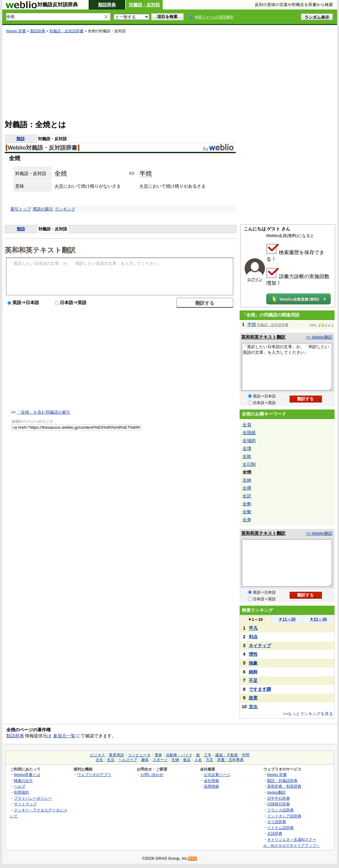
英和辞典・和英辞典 (284, 786)
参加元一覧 (64, 736)
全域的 (249, 440)
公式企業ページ (217, 774)
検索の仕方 (23, 781)
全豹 (247, 504)
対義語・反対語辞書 (66, 31)
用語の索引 (43, 209)
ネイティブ (260, 646)
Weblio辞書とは (27, 774)
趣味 (145, 760)
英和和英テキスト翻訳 (40, 250)
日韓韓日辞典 (279, 804)
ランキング (65, 209)
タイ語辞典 (277, 822)
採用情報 (211, 786)
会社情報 (211, 781)
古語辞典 (275, 833)
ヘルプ (20, 786)
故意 (253, 698)
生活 (111, 760)
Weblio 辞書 (16, 31)
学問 (246, 755)
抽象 (253, 663)
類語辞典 (107, 5)
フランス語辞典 (280, 810)
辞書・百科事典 (230, 760)
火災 (59, 186)
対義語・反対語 (144, 5)
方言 (210, 760)
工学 (208, 755)
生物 (175, 760)
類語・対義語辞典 (282, 781)
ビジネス (97, 755)
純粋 (253, 672)
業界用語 (116, 755)
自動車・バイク (179, 755)
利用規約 (22, 792)
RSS (193, 859)
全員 (247, 425)
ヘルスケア (128, 760)
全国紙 (249, 433)
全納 (247, 480)
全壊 (247, 448)
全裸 (247, 488)
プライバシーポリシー (33, 798)
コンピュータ (139, 755)
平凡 (253, 628)
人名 (198, 760)
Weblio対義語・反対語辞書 (43, 148)
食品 (187, 760)
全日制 (249, 464)
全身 (247, 520)
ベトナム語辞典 (280, 828)
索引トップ (21, 209)
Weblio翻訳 (276, 792)
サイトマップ (25, 804)
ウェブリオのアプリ (94, 774)
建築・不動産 (227, 755)
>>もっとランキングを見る (308, 714)
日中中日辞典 (279, 798)
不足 (253, 680)
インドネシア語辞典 (284, 816)
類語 (21, 139)
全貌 (247, 512)
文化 (99, 760)
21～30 (318, 619)
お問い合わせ (152, 774)
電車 (158, 755)
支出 (253, 707)
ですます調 (260, 689)
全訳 (247, 496)
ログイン (255, 279)
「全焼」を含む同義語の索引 (44, 412)
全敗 (247, 456)
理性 (253, 654)
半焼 (146, 173)
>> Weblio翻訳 (319, 337)
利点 (253, 637)
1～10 (255, 619)
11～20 (287, 619)
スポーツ (160, 760)
